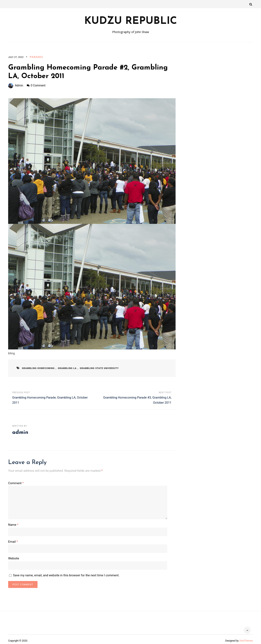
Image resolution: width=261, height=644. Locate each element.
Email (13, 540)
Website (14, 556)
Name (13, 523)
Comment (16, 483)
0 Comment (38, 85)
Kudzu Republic (131, 21)
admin (19, 85)
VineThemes (246, 638)
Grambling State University (94, 368)
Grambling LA (64, 368)
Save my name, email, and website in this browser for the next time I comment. (66, 572)
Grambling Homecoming (37, 368)
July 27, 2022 (16, 57)
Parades (36, 57)
